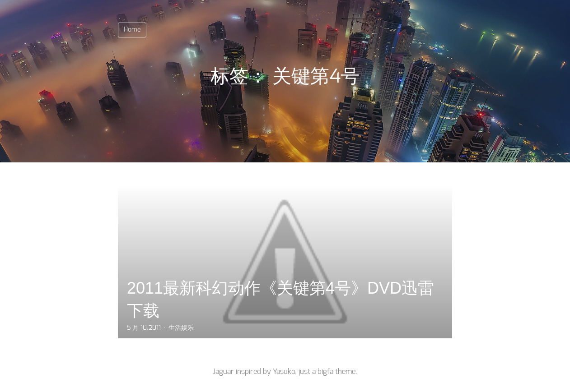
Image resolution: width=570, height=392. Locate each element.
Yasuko (284, 372)
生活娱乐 (181, 328)
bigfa (325, 372)
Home (132, 30)
